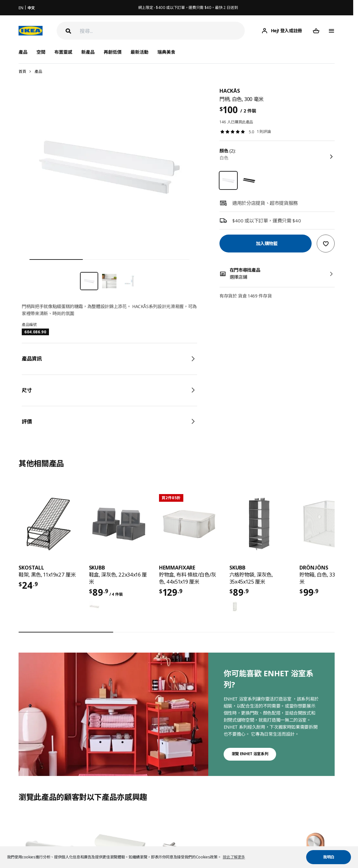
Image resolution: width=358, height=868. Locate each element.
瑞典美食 (166, 52)
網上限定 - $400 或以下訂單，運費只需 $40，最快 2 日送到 (188, 8)
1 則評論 (264, 132)
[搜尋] (162, 31)
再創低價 (113, 52)
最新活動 (139, 52)
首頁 (22, 71)
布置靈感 (63, 52)
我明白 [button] (329, 857)
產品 (38, 71)
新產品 (88, 52)
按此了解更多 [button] (234, 857)
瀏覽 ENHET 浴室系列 (250, 754)
